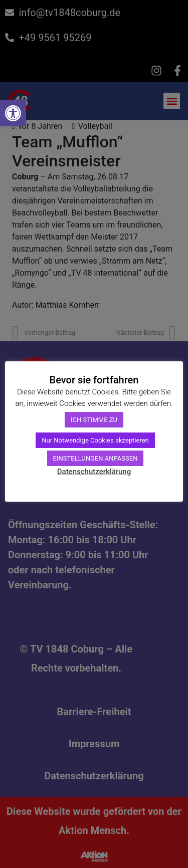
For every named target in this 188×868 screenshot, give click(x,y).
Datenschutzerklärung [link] (94, 472)
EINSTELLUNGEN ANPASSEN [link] (96, 458)
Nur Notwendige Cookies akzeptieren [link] (95, 440)
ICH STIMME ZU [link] (94, 420)
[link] (13, 113)
